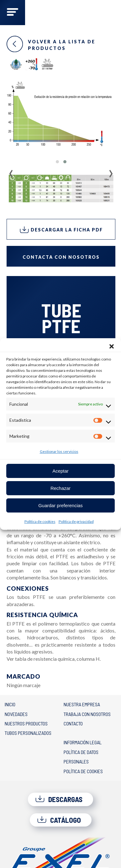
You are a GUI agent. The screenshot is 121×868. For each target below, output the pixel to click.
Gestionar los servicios (59, 451)
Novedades (16, 714)
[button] (112, 346)
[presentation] (11, 171)
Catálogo (59, 820)
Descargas (59, 799)
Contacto (73, 723)
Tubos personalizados (28, 733)
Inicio (10, 704)
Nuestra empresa (82, 704)
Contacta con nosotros (61, 257)
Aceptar (60, 471)
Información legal (83, 742)
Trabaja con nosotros (87, 714)
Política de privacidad (76, 521)
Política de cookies (40, 521)
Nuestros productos (26, 723)
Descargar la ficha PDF (61, 230)
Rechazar (60, 488)
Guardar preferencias (60, 505)
